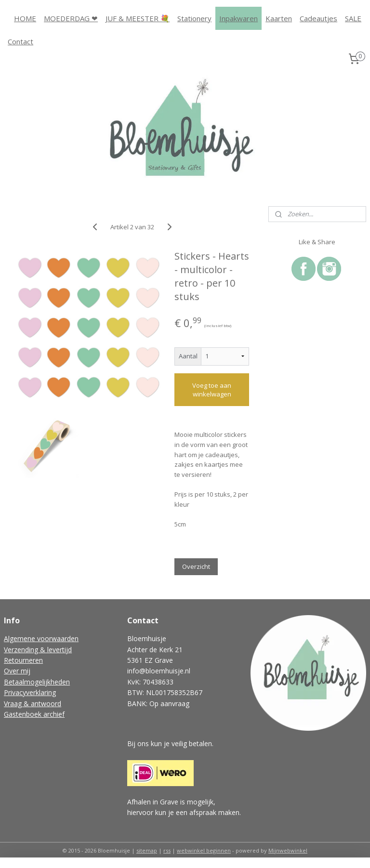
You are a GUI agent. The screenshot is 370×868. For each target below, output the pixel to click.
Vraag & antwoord (33, 704)
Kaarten (279, 18)
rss (167, 850)
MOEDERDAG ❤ (71, 18)
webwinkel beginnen (204, 850)
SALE (353, 18)
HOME (25, 18)
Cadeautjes (318, 18)
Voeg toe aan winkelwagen (212, 390)
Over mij (17, 671)
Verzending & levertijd (38, 650)
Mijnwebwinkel (288, 850)
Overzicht (196, 566)
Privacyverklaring (30, 692)
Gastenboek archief (34, 714)
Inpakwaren (238, 18)
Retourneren (23, 660)
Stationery (194, 18)
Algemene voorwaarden (41, 638)
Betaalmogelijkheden (37, 682)
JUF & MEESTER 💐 (138, 18)
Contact (20, 41)
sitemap (147, 850)
